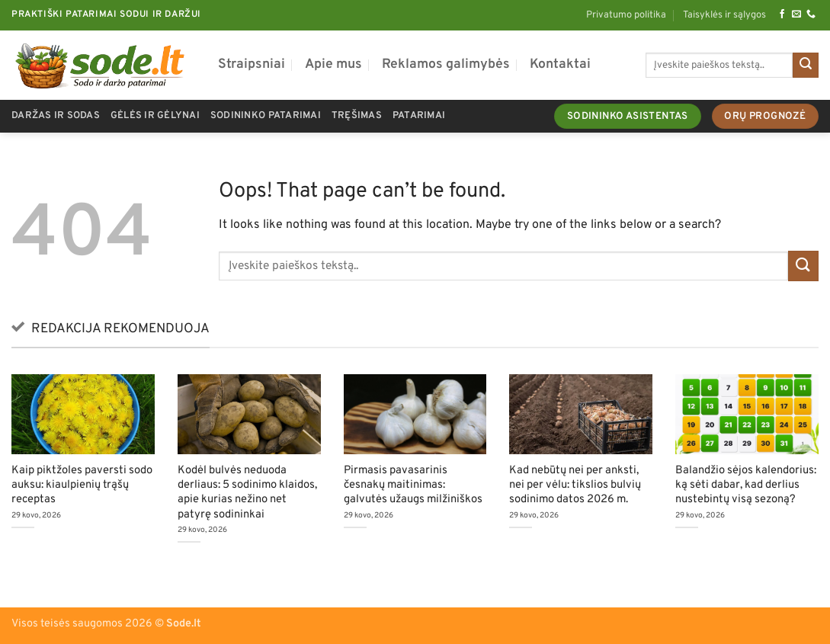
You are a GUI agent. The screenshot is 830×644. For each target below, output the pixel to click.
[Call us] (811, 14)
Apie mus (333, 64)
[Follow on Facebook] (782, 14)
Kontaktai (560, 64)
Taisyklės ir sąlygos (724, 15)
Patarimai (419, 116)
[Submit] (806, 66)
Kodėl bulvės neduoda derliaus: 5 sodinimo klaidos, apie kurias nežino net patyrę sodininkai (247, 492)
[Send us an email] (796, 14)
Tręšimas (357, 116)
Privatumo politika (626, 15)
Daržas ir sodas (56, 116)
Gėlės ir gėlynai (155, 116)
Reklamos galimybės (446, 64)
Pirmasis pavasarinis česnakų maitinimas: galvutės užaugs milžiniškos (413, 485)
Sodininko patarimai (266, 116)
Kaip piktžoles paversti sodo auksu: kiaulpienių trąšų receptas (82, 485)
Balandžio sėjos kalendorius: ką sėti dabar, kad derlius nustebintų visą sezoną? (746, 485)
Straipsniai (252, 64)
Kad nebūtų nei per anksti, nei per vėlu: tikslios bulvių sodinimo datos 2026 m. (575, 485)
